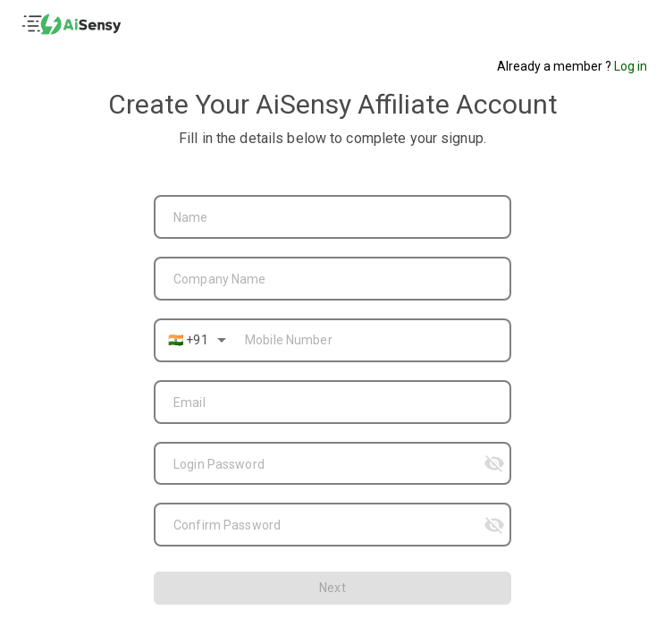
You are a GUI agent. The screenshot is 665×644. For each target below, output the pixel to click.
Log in (631, 66)
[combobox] (332, 215)
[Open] (222, 340)
